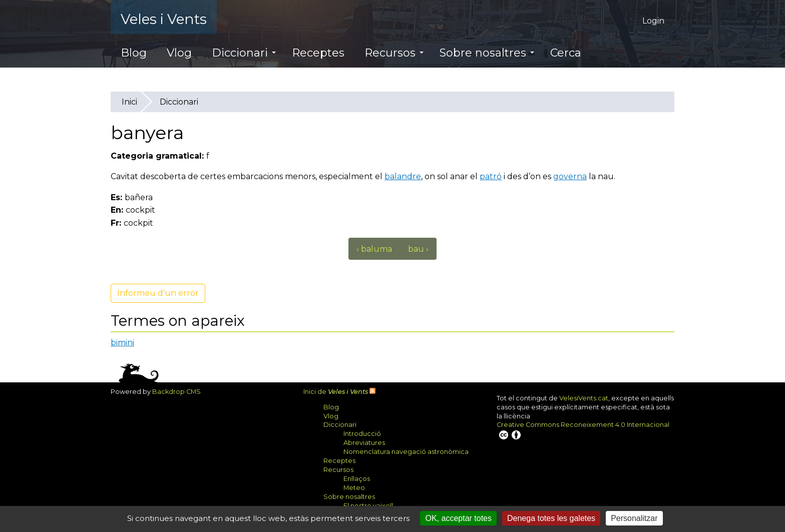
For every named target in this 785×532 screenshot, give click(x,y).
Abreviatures (364, 443)
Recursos (394, 53)
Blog (134, 53)
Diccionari (244, 53)
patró (491, 176)
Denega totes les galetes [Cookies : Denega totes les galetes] (551, 518)
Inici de (336, 392)
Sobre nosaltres (487, 53)
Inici (129, 102)
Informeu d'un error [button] (158, 293)
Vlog (179, 53)
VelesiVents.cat (584, 398)
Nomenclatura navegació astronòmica (406, 452)
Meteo (354, 488)
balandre (403, 176)
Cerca (566, 53)
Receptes (318, 53)
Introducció (362, 434)
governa (570, 176)
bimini (122, 343)
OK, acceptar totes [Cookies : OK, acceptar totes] (458, 518)
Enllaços (357, 479)
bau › (418, 248)
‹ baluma (374, 248)
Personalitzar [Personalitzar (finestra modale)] (634, 518)
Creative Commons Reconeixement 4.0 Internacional (583, 431)
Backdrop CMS (180, 392)
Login (653, 21)
